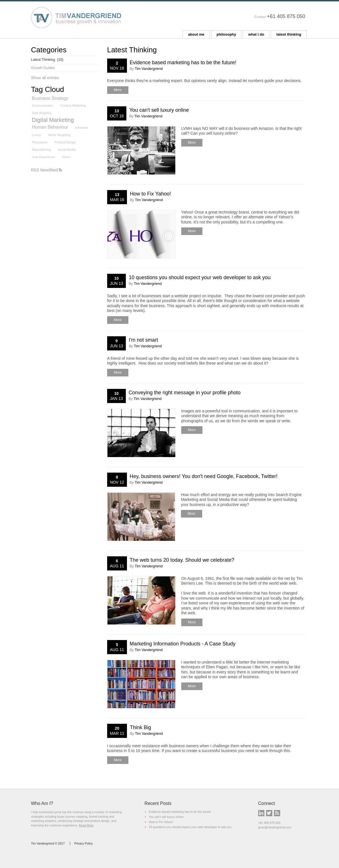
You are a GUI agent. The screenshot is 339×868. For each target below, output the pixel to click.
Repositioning (41, 150)
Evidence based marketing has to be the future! (183, 63)
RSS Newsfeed (47, 170)
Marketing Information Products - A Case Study (183, 644)
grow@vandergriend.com (275, 827)
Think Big (140, 727)
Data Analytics (42, 113)
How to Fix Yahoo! (150, 194)
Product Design (65, 142)
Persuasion (40, 142)
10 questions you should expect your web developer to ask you (199, 277)
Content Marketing (73, 105)
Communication (43, 105)
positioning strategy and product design (84, 821)
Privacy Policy (84, 843)
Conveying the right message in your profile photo (185, 393)
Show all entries (45, 78)
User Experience (43, 157)
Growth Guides (43, 68)
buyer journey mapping (72, 817)
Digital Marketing (53, 120)
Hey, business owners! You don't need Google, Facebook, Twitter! (204, 476)
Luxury (37, 135)
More (118, 90)
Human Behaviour (50, 127)
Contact (260, 17)
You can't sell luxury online (159, 110)
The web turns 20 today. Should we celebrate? (182, 560)
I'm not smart (143, 340)
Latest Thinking (47, 60)
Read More (86, 825)
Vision (66, 157)
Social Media (67, 150)
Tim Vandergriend (149, 69)
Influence (81, 128)
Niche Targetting (59, 135)
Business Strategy (50, 98)
